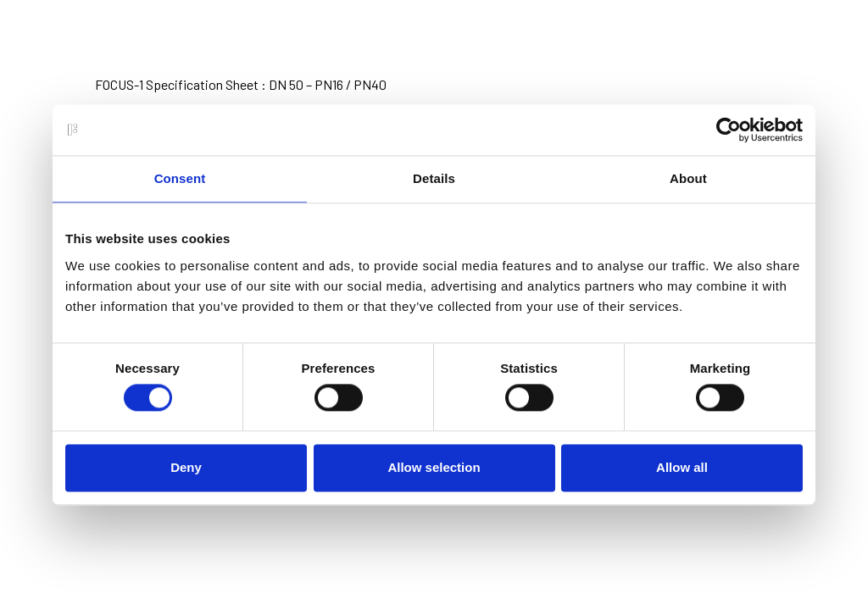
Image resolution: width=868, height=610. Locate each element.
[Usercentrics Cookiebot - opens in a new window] (729, 130)
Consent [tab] (180, 178)
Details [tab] (434, 178)
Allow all (682, 467)
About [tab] (688, 178)
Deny (186, 467)
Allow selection (434, 467)
